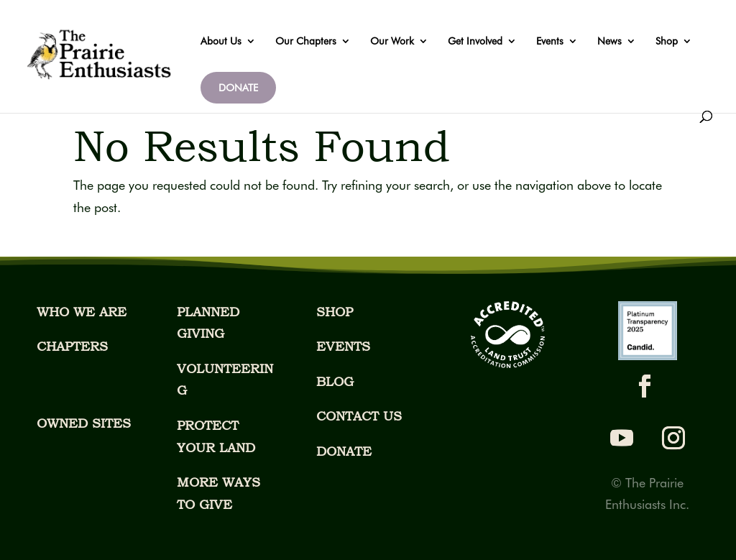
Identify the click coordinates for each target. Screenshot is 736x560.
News (609, 41)
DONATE (238, 88)
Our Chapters (306, 41)
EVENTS (343, 346)
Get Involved (475, 41)
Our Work (392, 41)
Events (550, 41)
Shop (667, 41)
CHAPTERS (72, 346)
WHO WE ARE (82, 312)
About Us (221, 41)
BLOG (335, 381)
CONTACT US (359, 416)
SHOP (335, 312)
